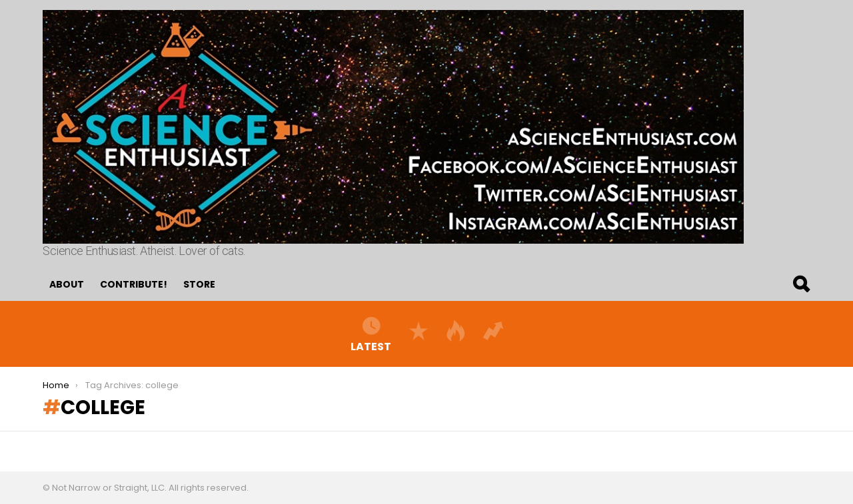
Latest (371, 334)
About (67, 284)
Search (800, 284)
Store (199, 284)
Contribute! (134, 284)
